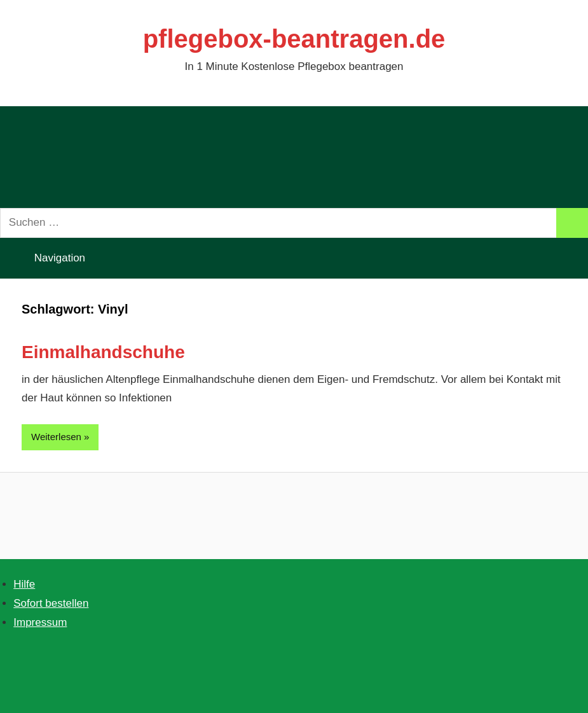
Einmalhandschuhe (103, 352)
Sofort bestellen (51, 603)
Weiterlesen (56, 437)
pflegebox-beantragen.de (294, 39)
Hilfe (24, 584)
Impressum (40, 622)
